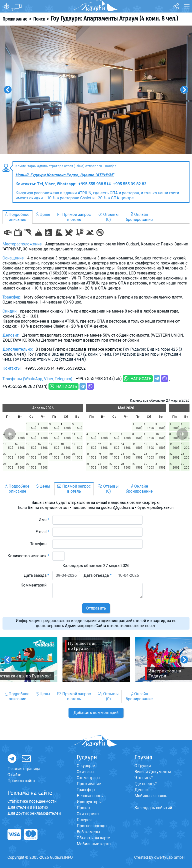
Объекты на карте (93, 838)
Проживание (15, 19)
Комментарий (35, 585)
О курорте (86, 766)
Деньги (141, 790)
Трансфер (86, 790)
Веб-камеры (88, 832)
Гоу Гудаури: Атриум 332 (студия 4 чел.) (49, 359)
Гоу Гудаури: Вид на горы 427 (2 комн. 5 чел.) (69, 354)
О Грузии (143, 766)
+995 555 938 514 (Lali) (99, 379)
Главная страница (24, 769)
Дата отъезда (97, 575)
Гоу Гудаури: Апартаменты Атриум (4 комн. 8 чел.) (114, 19)
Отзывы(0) (108, 217)
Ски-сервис (88, 814)
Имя (44, 520)
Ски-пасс (85, 772)
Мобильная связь (151, 796)
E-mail (42, 532)
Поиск (39, 19)
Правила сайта (21, 781)
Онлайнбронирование (139, 217)
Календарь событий (153, 808)
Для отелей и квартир (28, 807)
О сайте (14, 775)
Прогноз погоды (92, 826)
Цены (43, 214)
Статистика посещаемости (32, 801)
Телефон (40, 544)
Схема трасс (88, 778)
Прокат (83, 808)
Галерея (84, 820)
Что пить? (144, 778)
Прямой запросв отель (74, 217)
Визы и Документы (153, 772)
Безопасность (90, 796)
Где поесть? (146, 784)
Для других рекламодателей (34, 813)
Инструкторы (89, 802)
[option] (96, 90)
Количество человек (28, 556)
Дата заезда (36, 575)
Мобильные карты (94, 844)
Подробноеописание (17, 217)
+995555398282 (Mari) (25, 386)
